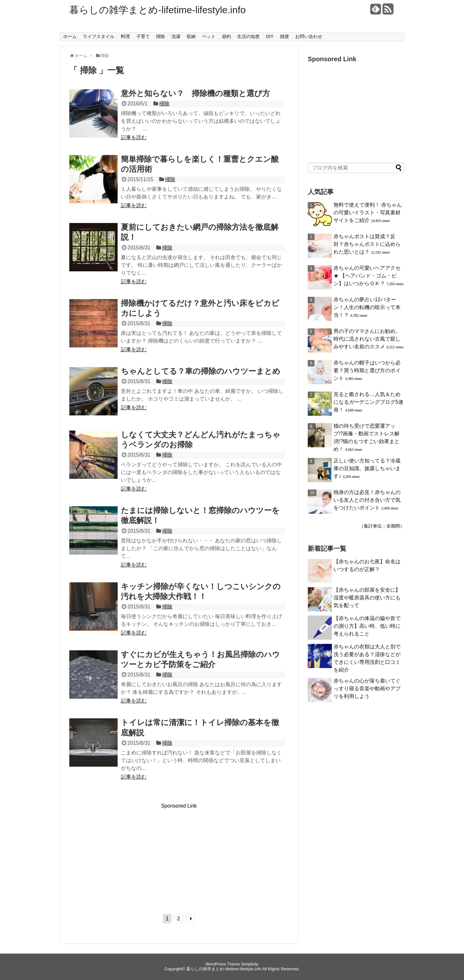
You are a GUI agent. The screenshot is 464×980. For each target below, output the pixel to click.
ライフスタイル (99, 36)
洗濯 (176, 36)
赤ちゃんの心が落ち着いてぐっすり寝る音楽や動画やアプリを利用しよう (367, 689)
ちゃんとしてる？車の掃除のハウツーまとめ (201, 371)
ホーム (70, 36)
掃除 (160, 36)
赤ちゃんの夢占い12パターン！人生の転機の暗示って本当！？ (367, 307)
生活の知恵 (248, 36)
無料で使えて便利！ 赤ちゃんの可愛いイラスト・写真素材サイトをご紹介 (368, 213)
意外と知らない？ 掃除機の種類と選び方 (195, 93)
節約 (227, 36)
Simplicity (250, 964)
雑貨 (285, 36)
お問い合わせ (309, 36)
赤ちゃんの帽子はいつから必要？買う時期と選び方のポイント (367, 370)
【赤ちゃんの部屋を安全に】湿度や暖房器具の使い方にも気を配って (367, 598)
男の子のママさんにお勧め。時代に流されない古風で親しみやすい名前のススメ (367, 339)
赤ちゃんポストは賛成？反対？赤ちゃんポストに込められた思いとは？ (367, 244)
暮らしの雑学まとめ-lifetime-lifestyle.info (158, 10)
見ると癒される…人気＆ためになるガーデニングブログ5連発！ (368, 402)
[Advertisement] (123, 854)
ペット (209, 36)
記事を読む (134, 137)
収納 (191, 36)
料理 (125, 36)
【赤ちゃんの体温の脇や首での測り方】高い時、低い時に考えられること (367, 626)
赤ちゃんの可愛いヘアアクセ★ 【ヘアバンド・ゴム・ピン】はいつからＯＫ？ (367, 276)
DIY (270, 36)
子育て (143, 36)
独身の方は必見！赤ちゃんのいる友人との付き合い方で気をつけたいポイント (367, 500)
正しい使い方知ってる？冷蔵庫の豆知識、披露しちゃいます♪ (367, 468)
